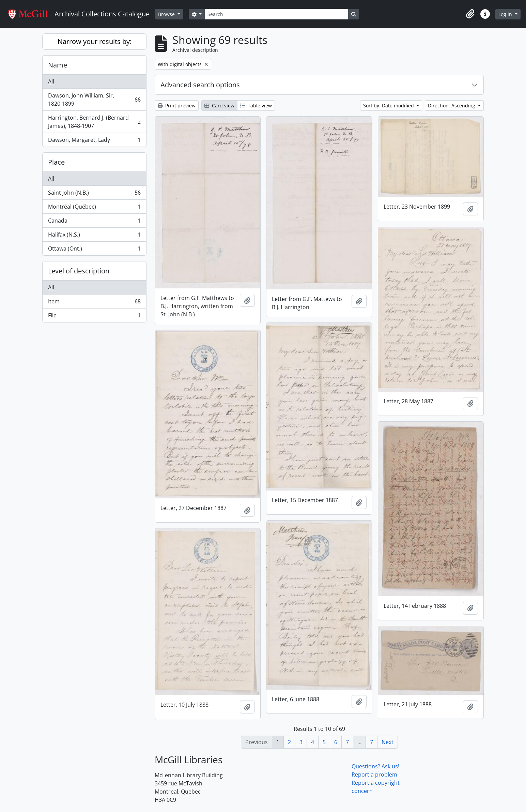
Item (94, 303)
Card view (219, 106)
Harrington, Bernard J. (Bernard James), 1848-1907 (94, 122)
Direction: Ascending (452, 106)
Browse (167, 14)
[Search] (276, 14)
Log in (506, 14)
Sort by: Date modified (389, 106)
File (94, 317)
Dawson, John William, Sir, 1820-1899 (94, 100)
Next (388, 742)
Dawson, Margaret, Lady (94, 141)
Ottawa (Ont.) (94, 250)
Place (56, 162)
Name (58, 65)
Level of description (79, 271)
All (51, 81)
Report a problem (374, 775)
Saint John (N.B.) (94, 194)
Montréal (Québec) (94, 208)
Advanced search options (200, 85)
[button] (470, 14)
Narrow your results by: (95, 41)
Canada (94, 222)
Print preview (177, 106)
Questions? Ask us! (375, 766)
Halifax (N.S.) (94, 236)
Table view (256, 106)
